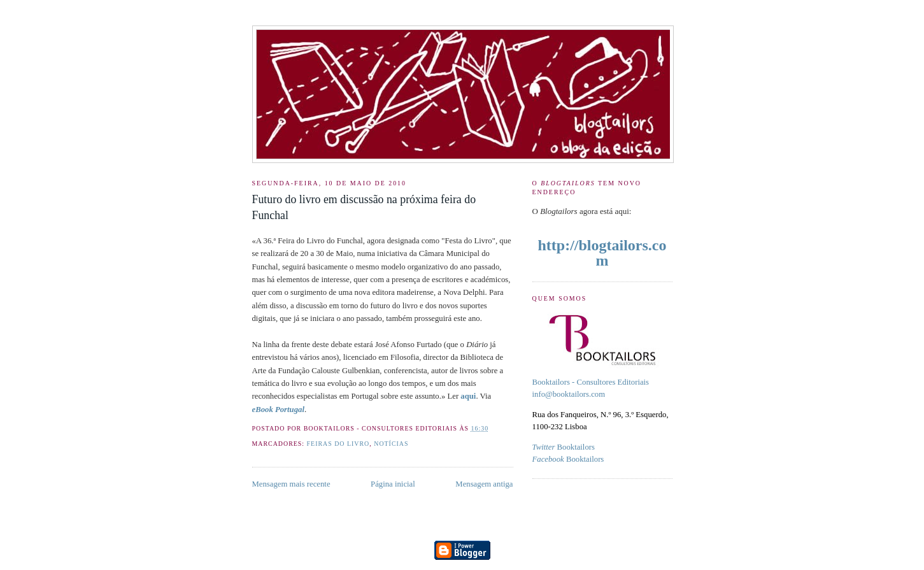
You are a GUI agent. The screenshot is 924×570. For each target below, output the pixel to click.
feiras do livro (338, 444)
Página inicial (393, 484)
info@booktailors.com (569, 394)
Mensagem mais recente (291, 484)
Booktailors (564, 447)
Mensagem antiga (484, 484)
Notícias (391, 444)
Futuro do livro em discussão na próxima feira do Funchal (364, 207)
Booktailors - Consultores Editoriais (591, 382)
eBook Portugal (278, 410)
